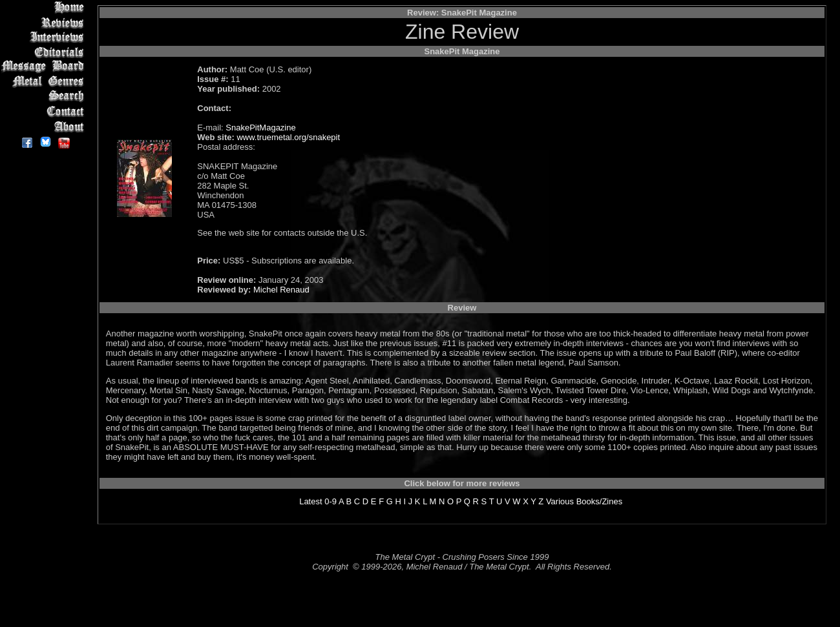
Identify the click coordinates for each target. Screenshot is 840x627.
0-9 (331, 501)
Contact (45, 111)
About (45, 126)
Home (45, 7)
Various (560, 501)
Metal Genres (45, 82)
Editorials (45, 52)
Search (45, 97)
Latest (310, 501)
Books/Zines (600, 501)
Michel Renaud (281, 290)
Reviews (45, 22)
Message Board (45, 67)
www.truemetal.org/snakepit (288, 137)
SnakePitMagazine (260, 128)
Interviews (45, 37)
